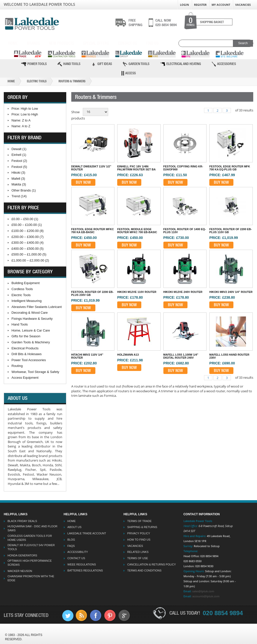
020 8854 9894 (166, 23)
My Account (221, 5)
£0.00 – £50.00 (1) (25, 219)
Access (129, 73)
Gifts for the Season (26, 336)
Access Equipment (25, 378)
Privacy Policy (139, 533)
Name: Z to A (21, 120)
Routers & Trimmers (72, 81)
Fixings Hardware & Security (32, 319)
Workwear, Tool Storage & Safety (35, 372)
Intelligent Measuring (27, 301)
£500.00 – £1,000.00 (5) (29, 254)
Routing (17, 366)
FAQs (71, 546)
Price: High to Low (25, 109)
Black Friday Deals (22, 521)
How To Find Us (139, 540)
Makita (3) (19, 184)
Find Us (152, 43)
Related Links (138, 552)
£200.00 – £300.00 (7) (28, 237)
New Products (61, 43)
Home (13, 43)
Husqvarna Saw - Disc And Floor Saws (33, 528)
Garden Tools (136, 64)
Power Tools (34, 64)
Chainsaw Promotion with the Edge (31, 578)
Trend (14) (19, 196)
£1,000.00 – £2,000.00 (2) (30, 260)
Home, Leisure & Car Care (31, 330)
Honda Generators (22, 555)
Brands (33, 43)
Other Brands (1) (24, 190)
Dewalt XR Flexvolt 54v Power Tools (31, 547)
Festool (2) (19, 161)
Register (200, 5)
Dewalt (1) (19, 149)
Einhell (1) (19, 155)
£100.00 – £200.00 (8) (28, 231)
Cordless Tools (22, 289)
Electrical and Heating (181, 64)
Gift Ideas (102, 64)
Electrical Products (25, 348)
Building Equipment (26, 283)
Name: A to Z (21, 126)
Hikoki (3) (18, 173)
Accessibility (78, 552)
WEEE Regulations (82, 564)
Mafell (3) (18, 179)
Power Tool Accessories (29, 360)
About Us (75, 527)
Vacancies (243, 5)
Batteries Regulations (85, 570)
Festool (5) (19, 167)
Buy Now (83, 182)
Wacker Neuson (20, 571)
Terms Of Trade (139, 521)
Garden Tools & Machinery (31, 342)
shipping (135, 23)
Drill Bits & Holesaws (27, 354)
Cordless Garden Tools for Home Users (30, 538)
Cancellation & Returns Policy (152, 564)
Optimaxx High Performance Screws (30, 563)
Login (184, 5)
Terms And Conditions (144, 570)
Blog (71, 540)
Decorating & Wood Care (30, 313)
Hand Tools (69, 64)
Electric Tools (37, 81)
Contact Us (127, 43)
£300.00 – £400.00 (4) (28, 243)
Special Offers (96, 43)
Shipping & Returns (142, 527)
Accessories (224, 64)
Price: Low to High (25, 114)
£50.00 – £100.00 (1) (27, 225)
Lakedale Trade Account (87, 533)
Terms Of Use (138, 558)
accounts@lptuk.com (206, 596)
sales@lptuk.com (203, 591)
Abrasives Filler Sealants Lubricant (37, 307)
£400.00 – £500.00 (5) (28, 249)
